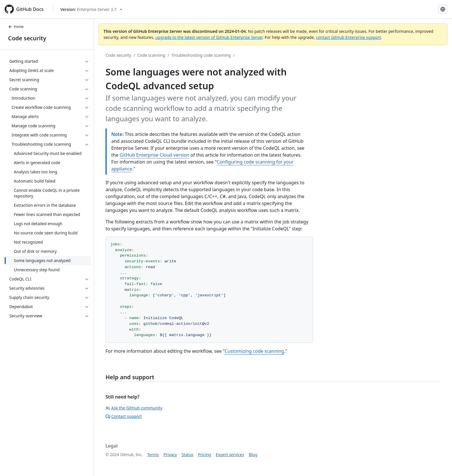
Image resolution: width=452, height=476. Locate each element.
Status (188, 455)
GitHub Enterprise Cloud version (155, 155)
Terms (153, 455)
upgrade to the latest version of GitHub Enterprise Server (209, 37)
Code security (27, 38)
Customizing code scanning (254, 351)
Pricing (205, 455)
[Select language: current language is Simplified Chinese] (443, 9)
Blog (253, 455)
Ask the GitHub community (134, 408)
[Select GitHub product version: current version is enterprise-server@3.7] (91, 9)
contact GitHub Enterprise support (349, 37)
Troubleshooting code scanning (201, 55)
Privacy (170, 455)
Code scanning (151, 55)
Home (16, 27)
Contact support (124, 416)
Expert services (230, 455)
